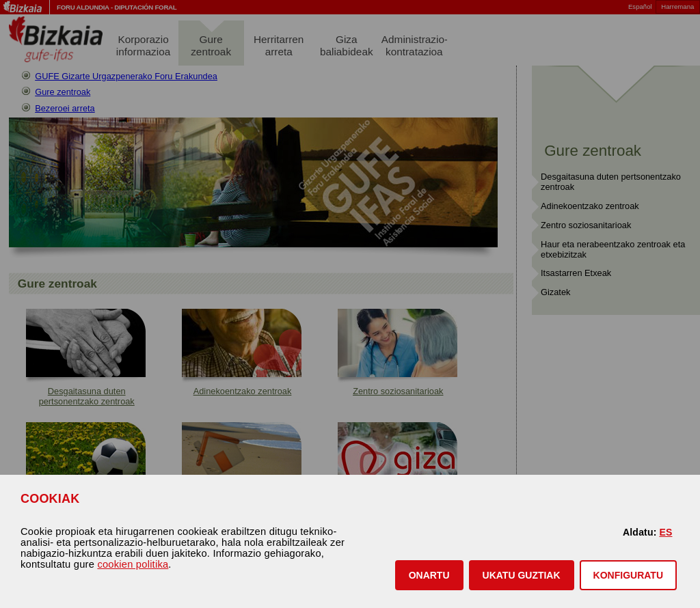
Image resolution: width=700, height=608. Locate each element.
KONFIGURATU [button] (628, 575)
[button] (429, 575)
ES (665, 532)
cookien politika (133, 564)
